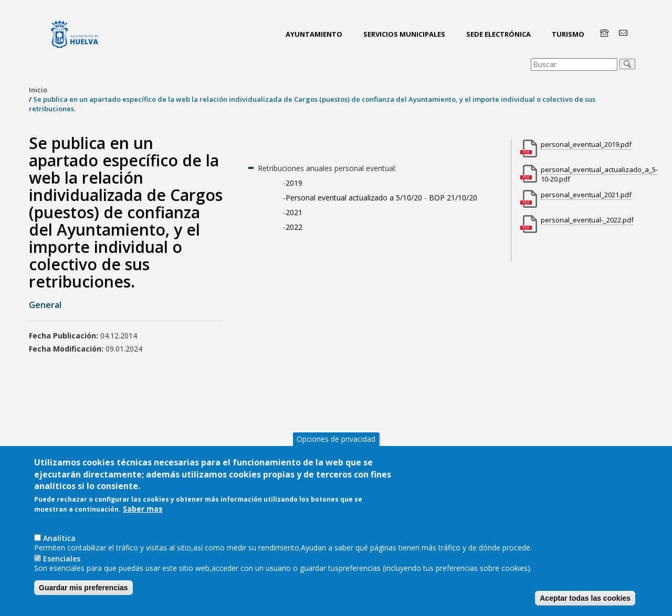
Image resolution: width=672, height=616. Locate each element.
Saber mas (143, 509)
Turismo (568, 34)
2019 (295, 183)
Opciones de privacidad (336, 439)
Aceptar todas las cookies (585, 598)
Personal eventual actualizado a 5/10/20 (354, 198)
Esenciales (62, 559)
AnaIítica (59, 538)
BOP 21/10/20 (453, 198)
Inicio (38, 90)
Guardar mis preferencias (83, 588)
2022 (294, 227)
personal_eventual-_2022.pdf (587, 220)
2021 (294, 212)
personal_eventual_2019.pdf (586, 144)
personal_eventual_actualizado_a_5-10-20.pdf (599, 174)
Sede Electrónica (498, 34)
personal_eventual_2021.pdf (586, 195)
